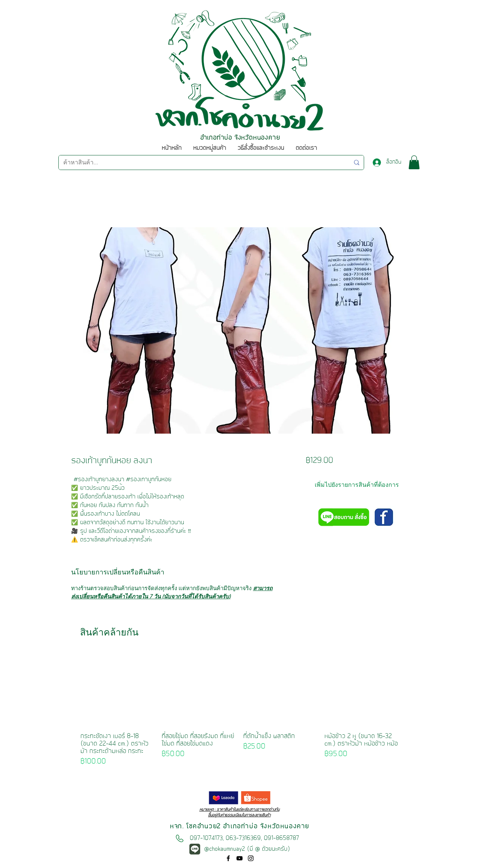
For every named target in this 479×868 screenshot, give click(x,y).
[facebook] (228, 858)
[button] (414, 162)
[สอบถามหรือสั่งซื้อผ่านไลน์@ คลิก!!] (343, 518)
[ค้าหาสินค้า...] (201, 163)
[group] (239, 710)
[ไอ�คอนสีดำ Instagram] (251, 858)
